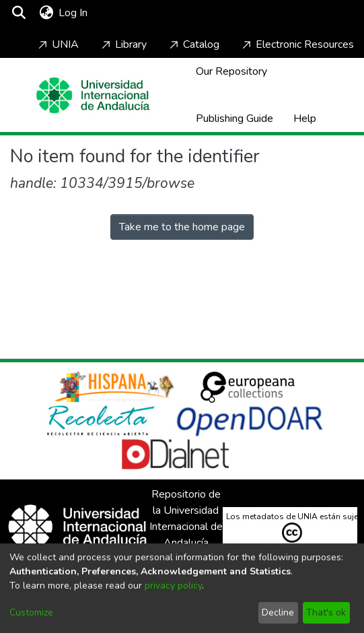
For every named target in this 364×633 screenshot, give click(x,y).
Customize (31, 612)
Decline (278, 612)
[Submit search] (19, 13)
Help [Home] (305, 119)
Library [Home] (123, 44)
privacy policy (173, 586)
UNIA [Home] (57, 44)
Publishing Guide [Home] (234, 119)
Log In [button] (74, 13)
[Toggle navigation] (129, 13)
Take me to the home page (182, 227)
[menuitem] (46, 13)
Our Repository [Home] (231, 71)
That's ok (326, 612)
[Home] (93, 95)
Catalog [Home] (193, 44)
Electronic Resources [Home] (297, 44)
